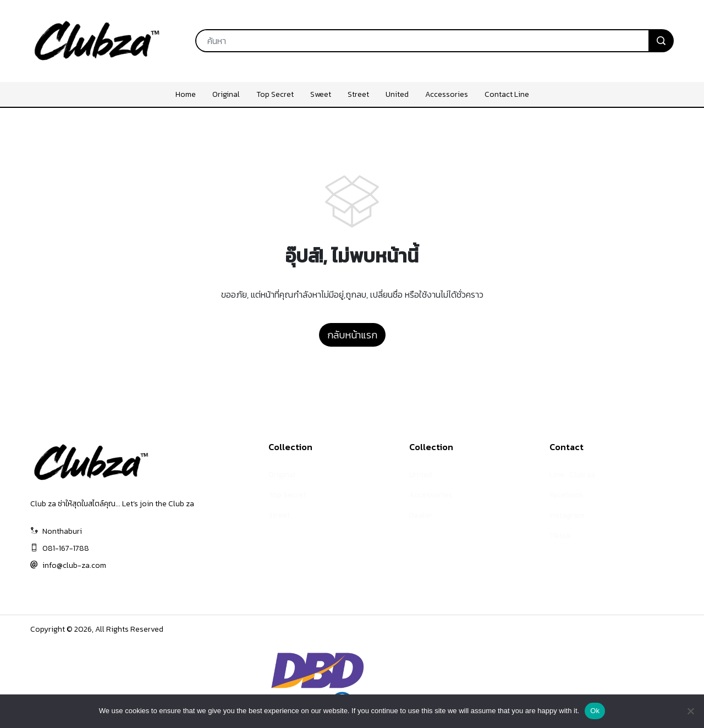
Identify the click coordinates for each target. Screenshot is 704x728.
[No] (690, 711)
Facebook (566, 495)
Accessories (431, 495)
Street (279, 515)
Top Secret (287, 495)
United (421, 475)
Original (282, 475)
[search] (661, 41)
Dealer (421, 515)
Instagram (567, 515)
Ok (595, 711)
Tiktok (560, 536)
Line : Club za (572, 475)
